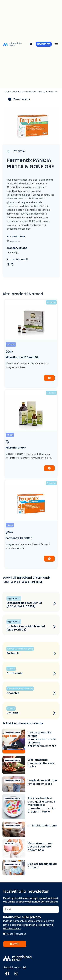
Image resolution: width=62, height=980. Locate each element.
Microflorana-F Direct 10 (22, 357)
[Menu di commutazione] (57, 44)
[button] (31, 44)
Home (8, 92)
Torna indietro (19, 99)
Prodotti (16, 92)
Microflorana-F (16, 448)
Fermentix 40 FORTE (19, 538)
